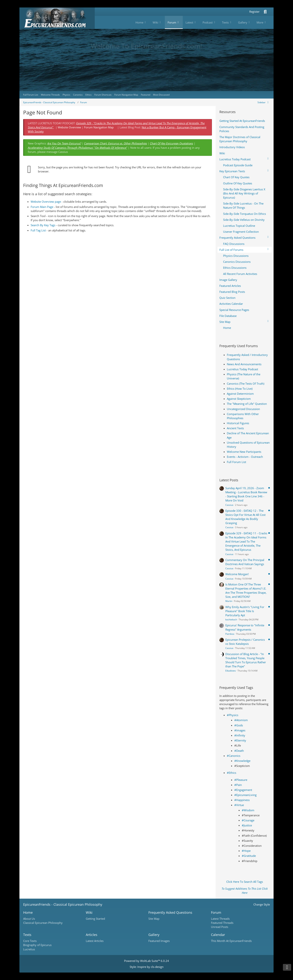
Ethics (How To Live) (240, 389)
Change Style (262, 904)
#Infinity (240, 735)
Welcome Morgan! (237, 574)
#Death (239, 751)
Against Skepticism (239, 399)
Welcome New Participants (244, 452)
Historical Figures (238, 423)
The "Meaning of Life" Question (247, 404)
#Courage (248, 820)
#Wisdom (248, 810)
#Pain (238, 785)
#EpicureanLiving (245, 795)
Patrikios (230, 634)
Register (254, 12)
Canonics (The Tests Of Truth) (246, 384)
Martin (229, 601)
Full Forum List (236, 462)
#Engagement (243, 790)
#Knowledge (242, 761)
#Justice (247, 825)
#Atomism (241, 720)
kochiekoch (231, 620)
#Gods (239, 725)
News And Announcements (244, 364)
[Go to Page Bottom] (287, 967)
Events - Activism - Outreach (245, 457)
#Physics (233, 715)
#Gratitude (249, 856)
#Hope (246, 851)
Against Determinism (240, 394)
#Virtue (239, 805)
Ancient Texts (235, 428)
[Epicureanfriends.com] (57, 18)
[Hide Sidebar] (264, 102)
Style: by (147, 967)
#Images (240, 730)
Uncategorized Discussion (243, 409)
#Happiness (242, 800)
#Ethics (232, 773)
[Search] (265, 12)
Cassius (229, 505)
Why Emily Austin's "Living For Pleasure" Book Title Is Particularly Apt (245, 611)
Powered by (146, 961)
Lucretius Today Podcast (242, 369)
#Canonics (234, 756)
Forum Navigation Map (99, 127)
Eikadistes (231, 671)
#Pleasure (241, 780)
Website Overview (69, 127)
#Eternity (240, 740)
